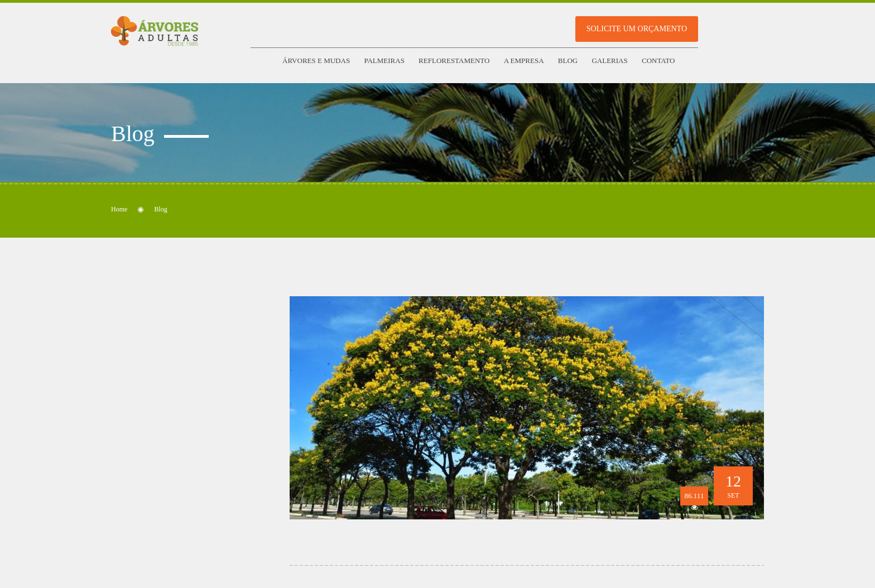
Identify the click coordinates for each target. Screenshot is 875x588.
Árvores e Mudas (316, 61)
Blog (568, 61)
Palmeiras (384, 61)
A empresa (524, 61)
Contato (658, 61)
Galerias (609, 61)
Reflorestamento (454, 61)
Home (119, 209)
